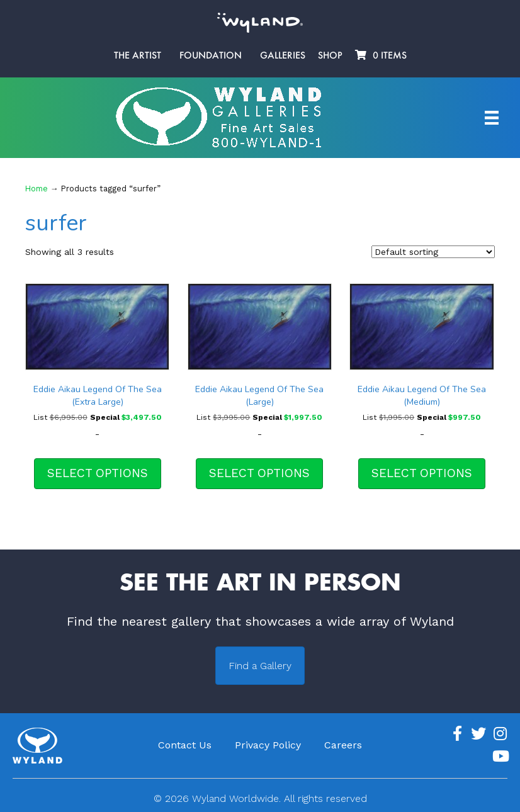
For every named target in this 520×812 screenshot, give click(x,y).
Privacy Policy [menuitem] (268, 745)
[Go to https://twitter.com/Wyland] (478, 734)
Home (37, 189)
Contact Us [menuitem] (185, 745)
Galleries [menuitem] (283, 55)
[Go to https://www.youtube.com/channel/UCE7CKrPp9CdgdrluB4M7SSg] (500, 757)
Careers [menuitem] (343, 745)
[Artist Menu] (492, 118)
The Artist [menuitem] (138, 55)
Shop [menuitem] (330, 55)
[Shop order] (433, 252)
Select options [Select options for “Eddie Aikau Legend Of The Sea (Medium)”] (422, 473)
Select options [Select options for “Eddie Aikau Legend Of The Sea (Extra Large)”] (98, 473)
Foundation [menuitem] (211, 55)
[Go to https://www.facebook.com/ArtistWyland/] (457, 734)
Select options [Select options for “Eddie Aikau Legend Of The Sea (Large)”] (259, 473)
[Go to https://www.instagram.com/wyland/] (500, 734)
